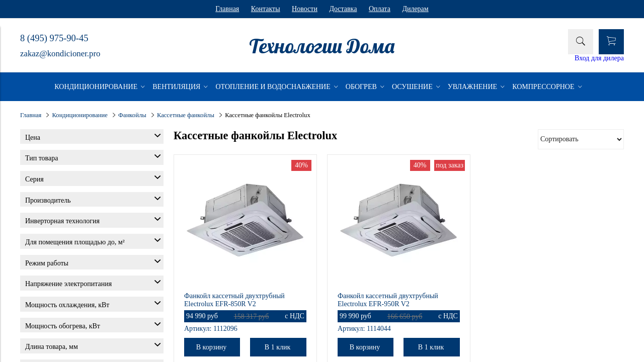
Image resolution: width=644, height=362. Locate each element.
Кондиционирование (80, 115)
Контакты (266, 9)
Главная (227, 9)
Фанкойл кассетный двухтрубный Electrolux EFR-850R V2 (234, 300)
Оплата (380, 9)
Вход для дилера (599, 58)
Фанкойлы (132, 115)
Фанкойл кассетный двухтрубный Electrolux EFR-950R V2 (388, 300)
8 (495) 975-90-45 (54, 38)
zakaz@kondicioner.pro (60, 54)
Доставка (343, 9)
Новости (305, 9)
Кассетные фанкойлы (186, 115)
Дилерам (415, 9)
